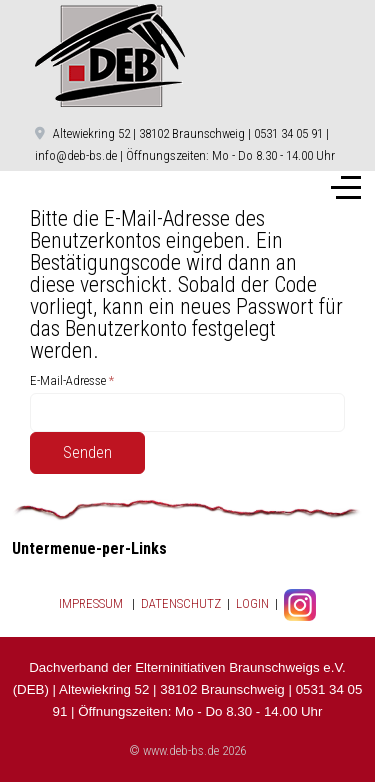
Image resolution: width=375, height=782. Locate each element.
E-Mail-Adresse (72, 380)
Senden (87, 452)
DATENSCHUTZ (181, 604)
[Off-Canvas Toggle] (346, 188)
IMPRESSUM (91, 604)
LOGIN (251, 604)
